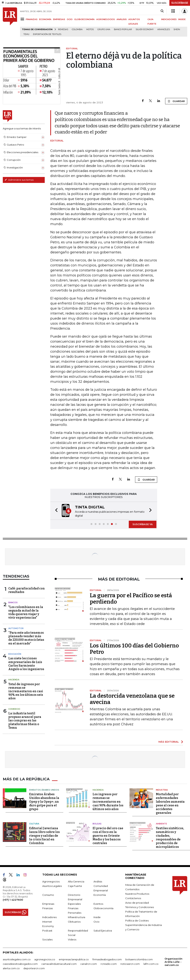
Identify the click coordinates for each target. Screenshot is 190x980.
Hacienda (14, 680)
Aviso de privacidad (137, 903)
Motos (90, 29)
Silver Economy (145, 29)
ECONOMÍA (45, 19)
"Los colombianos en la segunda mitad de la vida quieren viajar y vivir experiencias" (26, 612)
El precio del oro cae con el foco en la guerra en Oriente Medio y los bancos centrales (108, 836)
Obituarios (74, 922)
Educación (15, 654)
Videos (72, 939)
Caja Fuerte (75, 886)
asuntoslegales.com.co (17, 959)
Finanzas (47, 908)
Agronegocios (51, 881)
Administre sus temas (19, 180)
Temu (26, 34)
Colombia (77, 29)
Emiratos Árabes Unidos (44, 790)
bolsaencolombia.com (139, 959)
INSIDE (182, 19)
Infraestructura (77, 917)
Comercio (14, 709)
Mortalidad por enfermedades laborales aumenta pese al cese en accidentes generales (170, 803)
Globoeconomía (103, 908)
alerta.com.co (11, 968)
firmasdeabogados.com (107, 959)
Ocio (96, 922)
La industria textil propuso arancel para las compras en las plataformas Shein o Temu (25, 721)
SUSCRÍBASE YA (143, 524)
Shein (177, 29)
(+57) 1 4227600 (13, 900)
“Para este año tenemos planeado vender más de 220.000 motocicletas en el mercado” (26, 638)
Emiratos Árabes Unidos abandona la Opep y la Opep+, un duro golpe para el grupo (44, 802)
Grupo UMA (104, 29)
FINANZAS (32, 19)
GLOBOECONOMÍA (84, 19)
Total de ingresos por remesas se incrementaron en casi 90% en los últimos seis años (26, 691)
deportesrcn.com (34, 968)
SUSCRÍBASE (180, 3)
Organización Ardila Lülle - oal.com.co (173, 962)
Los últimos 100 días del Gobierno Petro (134, 649)
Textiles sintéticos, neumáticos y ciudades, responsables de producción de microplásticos (170, 838)
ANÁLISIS (122, 19)
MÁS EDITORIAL (169, 742)
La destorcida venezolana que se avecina (132, 699)
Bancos (13, 602)
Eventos (98, 904)
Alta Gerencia (76, 881)
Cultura (34, 824)
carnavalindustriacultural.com (59, 964)
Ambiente (161, 824)
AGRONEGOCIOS (106, 19)
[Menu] (23, 19)
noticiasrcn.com (130, 964)
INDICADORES (169, 19)
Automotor (16, 628)
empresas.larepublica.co (74, 959)
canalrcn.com (89, 964)
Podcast (47, 931)
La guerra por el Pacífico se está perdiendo (131, 599)
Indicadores (49, 917)
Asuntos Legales (52, 886)
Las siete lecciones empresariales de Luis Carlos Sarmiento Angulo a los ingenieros (26, 664)
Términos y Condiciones (140, 907)
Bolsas (97, 824)
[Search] (162, 11)
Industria (162, 790)
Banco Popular (123, 29)
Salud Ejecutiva (103, 931)
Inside (97, 917)
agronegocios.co (45, 959)
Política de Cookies (137, 921)
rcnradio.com (109, 964)
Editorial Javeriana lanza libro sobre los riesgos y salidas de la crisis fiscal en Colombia (44, 836)
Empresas (48, 904)
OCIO (70, 19)
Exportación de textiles (47, 34)
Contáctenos (133, 898)
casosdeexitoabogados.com (20, 964)
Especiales (74, 904)
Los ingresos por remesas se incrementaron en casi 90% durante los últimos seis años (108, 802)
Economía (100, 895)
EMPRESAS (59, 19)
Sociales (47, 939)
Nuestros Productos (137, 894)
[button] (55, 511)
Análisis (98, 881)
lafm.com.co (151, 964)
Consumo (48, 895)
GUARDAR (176, 101)
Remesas (63, 29)
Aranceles (164, 29)
